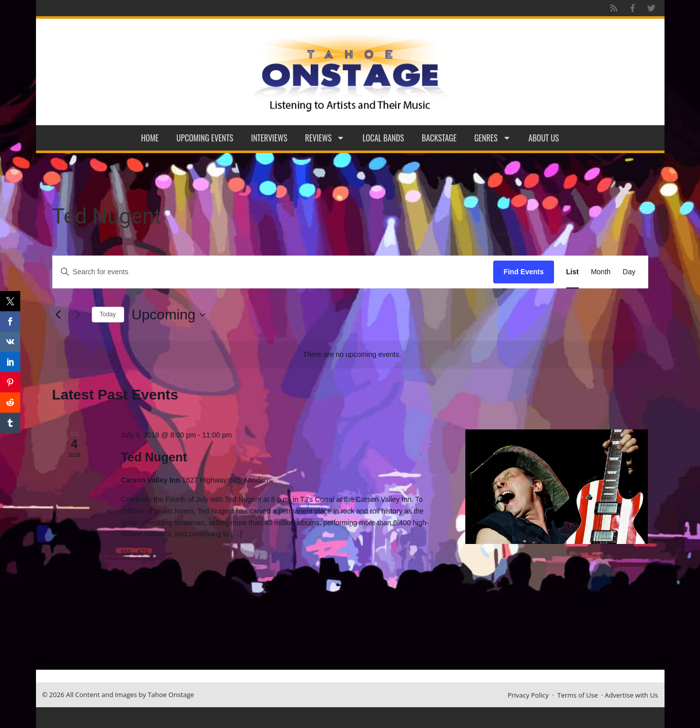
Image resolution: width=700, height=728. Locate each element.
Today (108, 314)
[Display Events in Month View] (601, 272)
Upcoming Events (205, 138)
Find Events (523, 272)
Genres (493, 138)
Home (150, 138)
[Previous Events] (58, 315)
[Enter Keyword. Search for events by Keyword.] (273, 272)
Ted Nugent (154, 457)
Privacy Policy (528, 695)
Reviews (325, 138)
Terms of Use (578, 695)
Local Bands (383, 138)
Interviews (269, 138)
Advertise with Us (631, 695)
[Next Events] (78, 315)
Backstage (439, 138)
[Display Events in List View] (573, 272)
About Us (544, 138)
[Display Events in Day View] (629, 272)
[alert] (352, 355)
